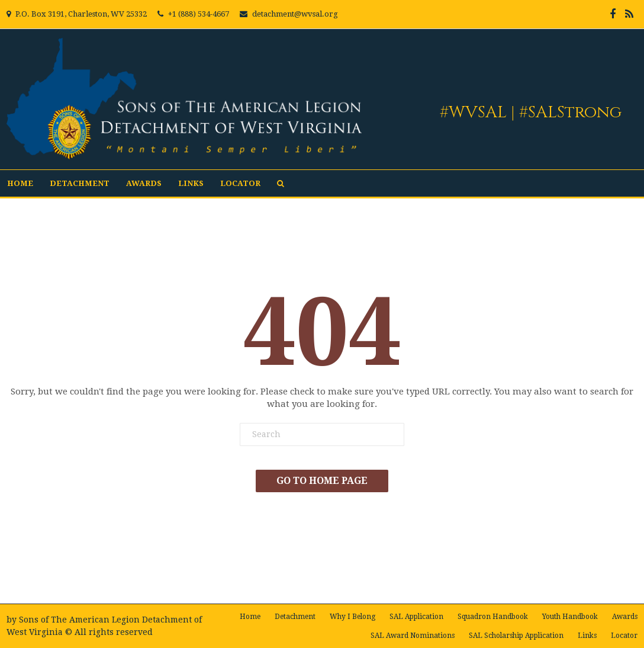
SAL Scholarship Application (516, 636)
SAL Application (416, 617)
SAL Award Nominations (413, 636)
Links (191, 183)
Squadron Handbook (493, 617)
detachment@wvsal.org (295, 14)
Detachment (80, 183)
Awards (144, 183)
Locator (240, 183)
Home (20, 183)
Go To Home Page (322, 481)
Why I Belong (352, 617)
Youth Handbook (570, 617)
